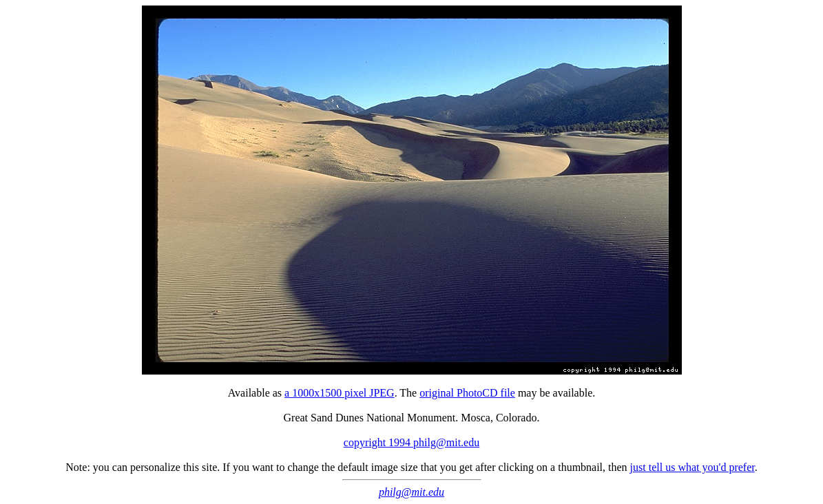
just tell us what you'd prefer (692, 467)
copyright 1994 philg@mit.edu (412, 442)
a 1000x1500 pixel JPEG (340, 393)
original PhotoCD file (467, 393)
